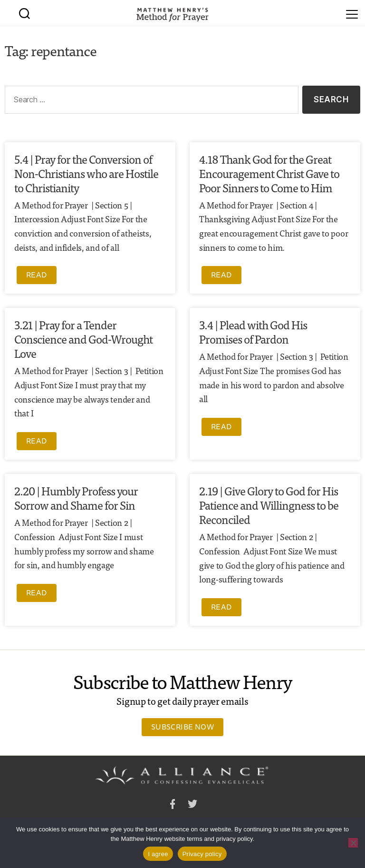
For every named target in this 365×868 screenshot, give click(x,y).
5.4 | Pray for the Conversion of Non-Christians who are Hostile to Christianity (86, 173)
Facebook (173, 805)
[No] (353, 843)
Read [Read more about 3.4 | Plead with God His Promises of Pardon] (221, 426)
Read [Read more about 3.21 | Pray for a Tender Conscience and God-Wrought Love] (37, 441)
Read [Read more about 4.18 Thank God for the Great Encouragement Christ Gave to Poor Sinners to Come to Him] (221, 275)
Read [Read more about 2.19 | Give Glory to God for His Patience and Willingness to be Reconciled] (221, 607)
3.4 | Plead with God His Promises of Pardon (253, 331)
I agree (158, 854)
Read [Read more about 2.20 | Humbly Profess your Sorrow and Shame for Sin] (37, 592)
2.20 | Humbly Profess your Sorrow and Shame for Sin (76, 498)
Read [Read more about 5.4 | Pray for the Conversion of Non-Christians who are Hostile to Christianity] (37, 275)
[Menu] (352, 13)
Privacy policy (202, 854)
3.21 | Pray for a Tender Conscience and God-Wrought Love (83, 339)
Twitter (192, 805)
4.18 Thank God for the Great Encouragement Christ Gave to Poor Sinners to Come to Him (269, 173)
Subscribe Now (182, 727)
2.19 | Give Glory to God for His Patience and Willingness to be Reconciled (269, 505)
